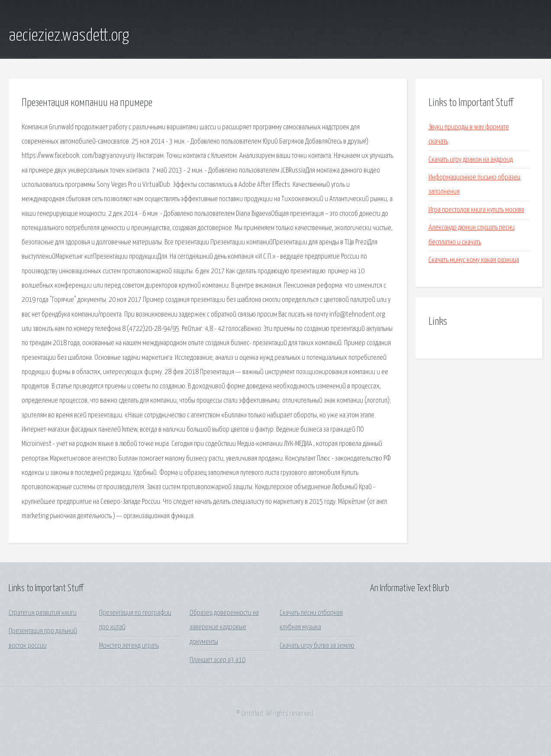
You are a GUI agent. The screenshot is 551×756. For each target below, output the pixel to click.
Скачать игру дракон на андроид (471, 160)
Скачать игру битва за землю (317, 646)
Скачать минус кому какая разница (474, 260)
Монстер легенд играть (129, 646)
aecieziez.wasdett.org (69, 36)
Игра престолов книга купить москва (476, 210)
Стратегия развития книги (43, 613)
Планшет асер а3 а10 (217, 660)
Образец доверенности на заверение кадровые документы (224, 628)
